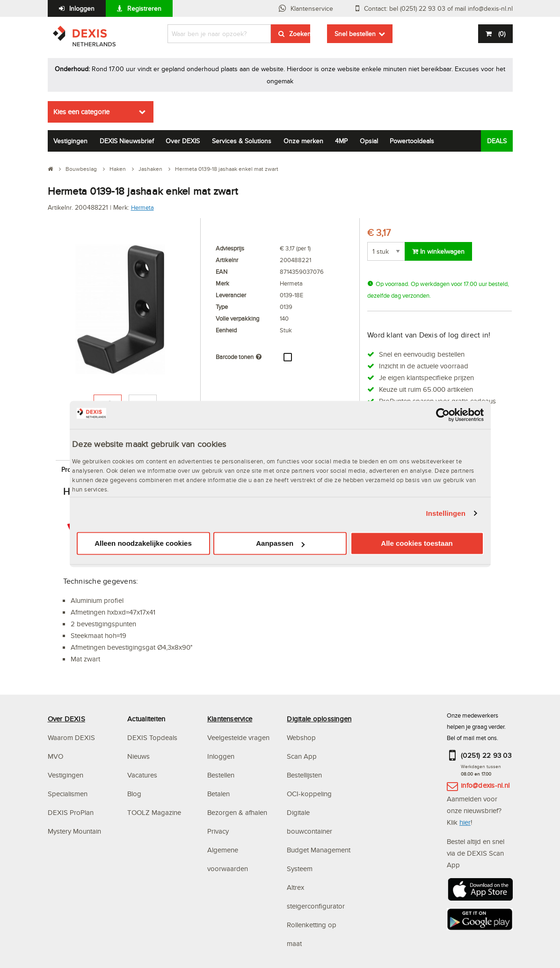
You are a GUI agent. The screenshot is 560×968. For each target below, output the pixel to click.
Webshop (301, 737)
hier (465, 822)
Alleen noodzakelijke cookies (143, 544)
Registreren (144, 8)
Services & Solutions (242, 141)
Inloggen (82, 8)
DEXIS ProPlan (71, 812)
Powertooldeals (412, 141)
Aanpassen (280, 544)
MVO (55, 756)
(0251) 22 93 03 (486, 755)
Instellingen (446, 513)
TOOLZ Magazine (154, 812)
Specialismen (68, 794)
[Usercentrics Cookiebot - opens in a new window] (443, 415)
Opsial (369, 141)
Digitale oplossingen (319, 719)
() (501, 34)
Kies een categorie (81, 112)
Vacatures (142, 775)
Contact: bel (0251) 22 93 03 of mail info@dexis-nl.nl (438, 8)
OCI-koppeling (309, 794)
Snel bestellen (355, 34)
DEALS (497, 141)
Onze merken (303, 141)
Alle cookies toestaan (417, 544)
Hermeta (142, 207)
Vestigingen (70, 141)
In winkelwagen (438, 251)
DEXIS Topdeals (152, 737)
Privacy (218, 831)
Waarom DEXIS (71, 737)
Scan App (302, 756)
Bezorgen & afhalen (237, 812)
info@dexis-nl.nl (485, 785)
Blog (134, 794)
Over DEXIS (183, 141)
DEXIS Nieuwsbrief (127, 141)
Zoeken (300, 34)
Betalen (218, 794)
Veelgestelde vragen (239, 737)
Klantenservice (312, 8)
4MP (341, 141)
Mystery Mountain (74, 831)
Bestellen (221, 775)
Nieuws (138, 756)
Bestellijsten (304, 775)
